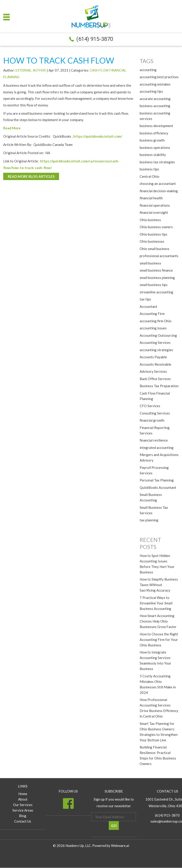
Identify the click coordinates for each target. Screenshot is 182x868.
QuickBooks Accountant (158, 487)
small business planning (157, 278)
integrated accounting (157, 448)
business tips (149, 169)
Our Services (23, 805)
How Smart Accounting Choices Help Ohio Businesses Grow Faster (158, 621)
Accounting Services (155, 342)
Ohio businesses (152, 241)
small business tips (154, 285)
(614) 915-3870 (95, 39)
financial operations (155, 205)
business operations (155, 147)
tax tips (145, 299)
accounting (148, 70)
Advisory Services (153, 371)
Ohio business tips (153, 234)
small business (150, 263)
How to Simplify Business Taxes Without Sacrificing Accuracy (159, 585)
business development (156, 126)
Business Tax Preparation (159, 386)
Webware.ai (120, 846)
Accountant (148, 306)
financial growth (152, 420)
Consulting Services (155, 413)
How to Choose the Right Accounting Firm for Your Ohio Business (159, 640)
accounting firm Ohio (156, 321)
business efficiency (154, 133)
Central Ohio (149, 176)
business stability (153, 155)
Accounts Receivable (155, 364)
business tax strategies (157, 162)
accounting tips (151, 91)
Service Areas (23, 810)
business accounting (155, 106)
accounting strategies (156, 350)
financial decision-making (159, 191)
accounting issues (153, 328)
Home (23, 794)
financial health (151, 198)
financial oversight (154, 212)
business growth (152, 140)
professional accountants (159, 256)
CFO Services (150, 406)
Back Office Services (155, 379)
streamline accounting (156, 292)
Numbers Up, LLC (78, 846)
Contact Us (23, 821)
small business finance (156, 270)
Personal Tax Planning (157, 480)
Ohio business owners (156, 227)
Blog (23, 816)
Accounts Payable (153, 357)
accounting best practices (159, 77)
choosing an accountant (158, 184)
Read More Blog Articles (31, 176)
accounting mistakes (155, 84)
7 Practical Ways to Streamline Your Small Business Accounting (156, 603)
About (23, 799)
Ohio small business (155, 249)
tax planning (149, 520)
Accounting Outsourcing (158, 335)
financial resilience (154, 440)
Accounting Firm (152, 314)
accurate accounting (155, 99)
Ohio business (150, 220)
